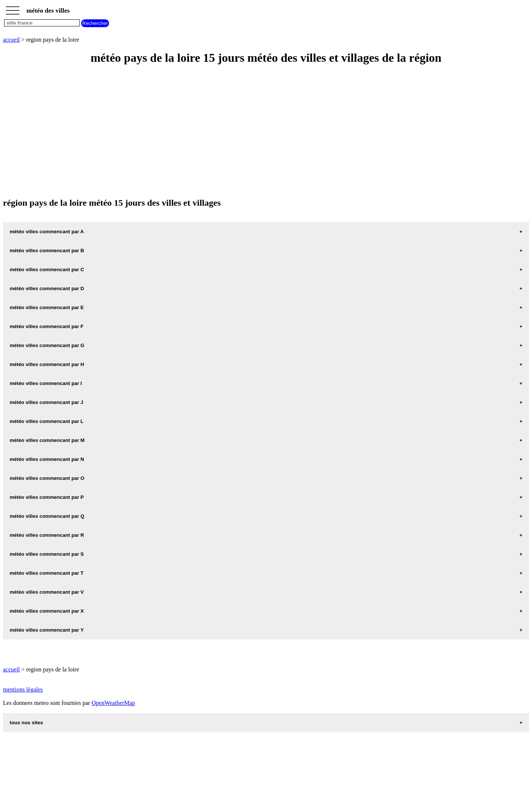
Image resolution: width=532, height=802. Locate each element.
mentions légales (23, 689)
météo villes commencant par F (47, 326)
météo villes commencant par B (47, 251)
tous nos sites (26, 723)
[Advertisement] (226, 132)
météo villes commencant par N (47, 459)
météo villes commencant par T (47, 573)
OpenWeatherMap (113, 703)
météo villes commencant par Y (47, 630)
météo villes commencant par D (47, 288)
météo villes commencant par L (47, 421)
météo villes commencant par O (47, 478)
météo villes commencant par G (47, 345)
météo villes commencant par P (47, 497)
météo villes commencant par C (47, 270)
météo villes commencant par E (47, 307)
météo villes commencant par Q (47, 516)
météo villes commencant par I (46, 383)
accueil (11, 40)
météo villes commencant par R (47, 535)
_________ (13, 8)
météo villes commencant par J (47, 402)
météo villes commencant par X (47, 611)
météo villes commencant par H (47, 364)
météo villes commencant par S (47, 554)
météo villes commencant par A (47, 232)
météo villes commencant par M (47, 440)
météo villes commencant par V (47, 592)
